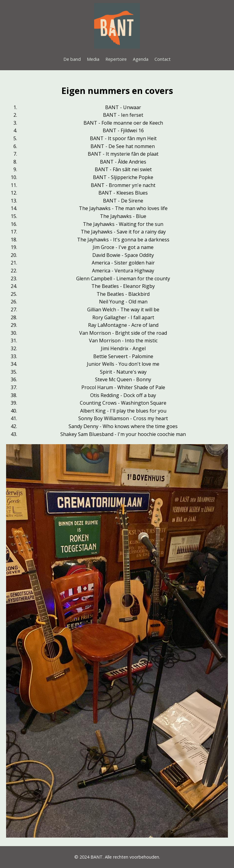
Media (93, 59)
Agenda (141, 59)
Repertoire (116, 59)
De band (72, 59)
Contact (163, 59)
